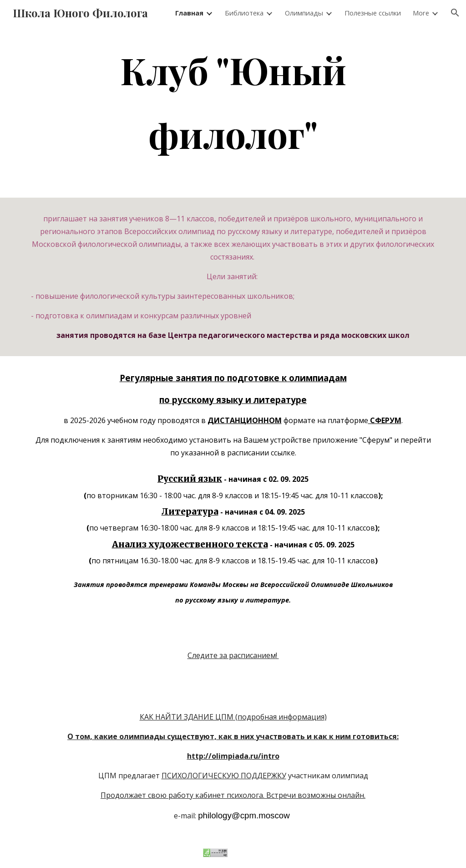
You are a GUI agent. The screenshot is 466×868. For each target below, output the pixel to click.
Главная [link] (189, 13)
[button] (455, 13)
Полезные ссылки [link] (373, 13)
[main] (233, 102)
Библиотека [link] (244, 13)
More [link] (421, 13)
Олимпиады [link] (304, 13)
